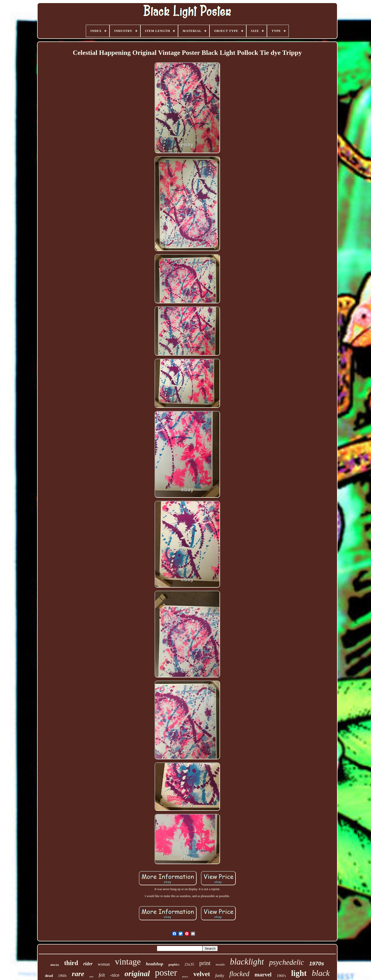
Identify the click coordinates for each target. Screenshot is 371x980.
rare (78, 974)
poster (166, 973)
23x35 (189, 964)
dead (49, 976)
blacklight (247, 962)
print (205, 963)
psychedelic (286, 962)
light (299, 973)
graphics (174, 965)
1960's (281, 976)
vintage (128, 962)
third (71, 963)
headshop (154, 964)
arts (91, 976)
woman (104, 964)
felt (102, 975)
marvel (263, 974)
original (137, 973)
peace (185, 977)
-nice (115, 975)
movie (55, 965)
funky (220, 975)
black (321, 973)
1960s (62, 976)
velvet (202, 974)
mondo (220, 964)
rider (88, 964)
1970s (317, 963)
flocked (239, 974)
